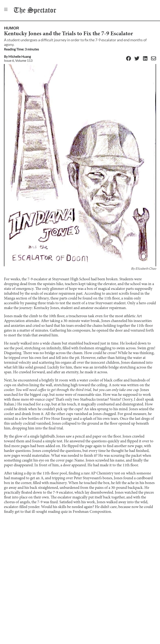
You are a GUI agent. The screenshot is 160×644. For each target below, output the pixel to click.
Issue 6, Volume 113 (18, 60)
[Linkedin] (145, 59)
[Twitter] (137, 59)
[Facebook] (129, 59)
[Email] (154, 59)
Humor (11, 28)
